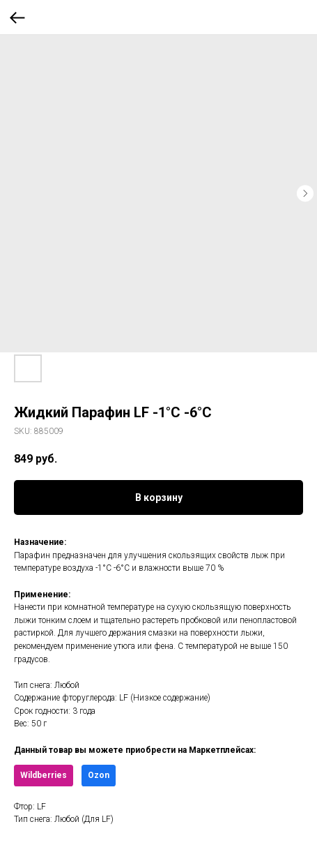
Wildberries (44, 775)
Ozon (99, 775)
